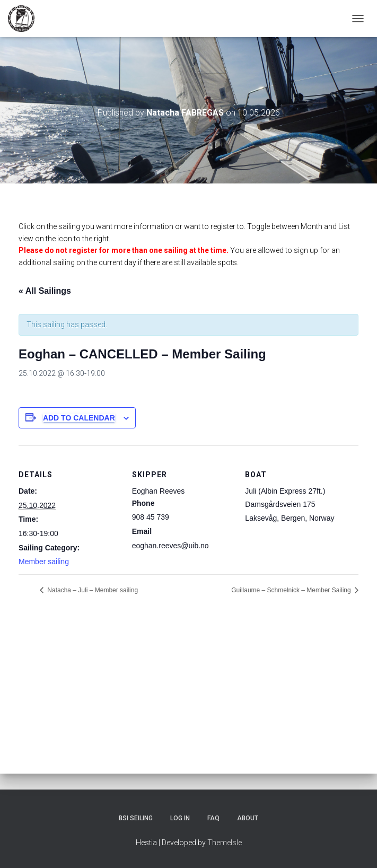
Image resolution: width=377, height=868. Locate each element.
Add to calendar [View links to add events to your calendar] (79, 418)
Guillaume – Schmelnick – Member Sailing (292, 590)
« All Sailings (45, 291)
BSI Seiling (136, 818)
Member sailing (44, 562)
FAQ (213, 818)
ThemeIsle (225, 843)
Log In (180, 818)
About (248, 818)
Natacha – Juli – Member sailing (92, 590)
